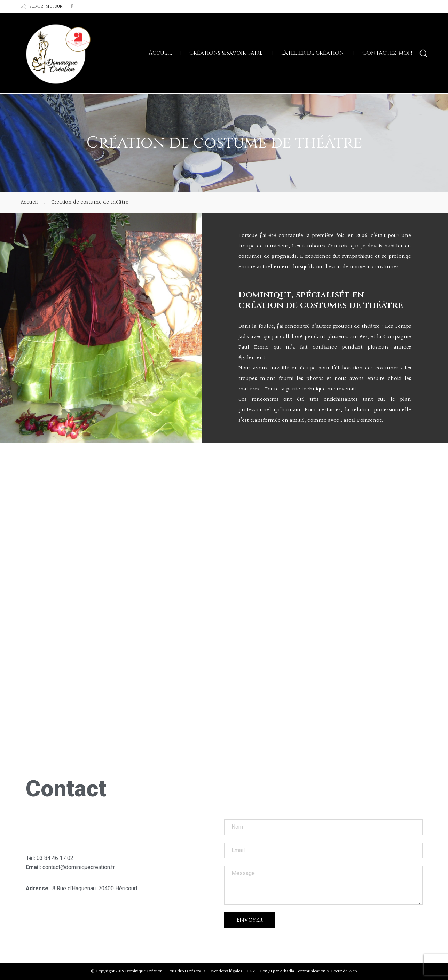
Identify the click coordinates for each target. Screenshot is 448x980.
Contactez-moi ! (387, 53)
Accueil (160, 53)
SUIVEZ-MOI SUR (46, 7)
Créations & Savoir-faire (226, 53)
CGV (251, 971)
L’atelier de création (313, 53)
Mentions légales (226, 971)
